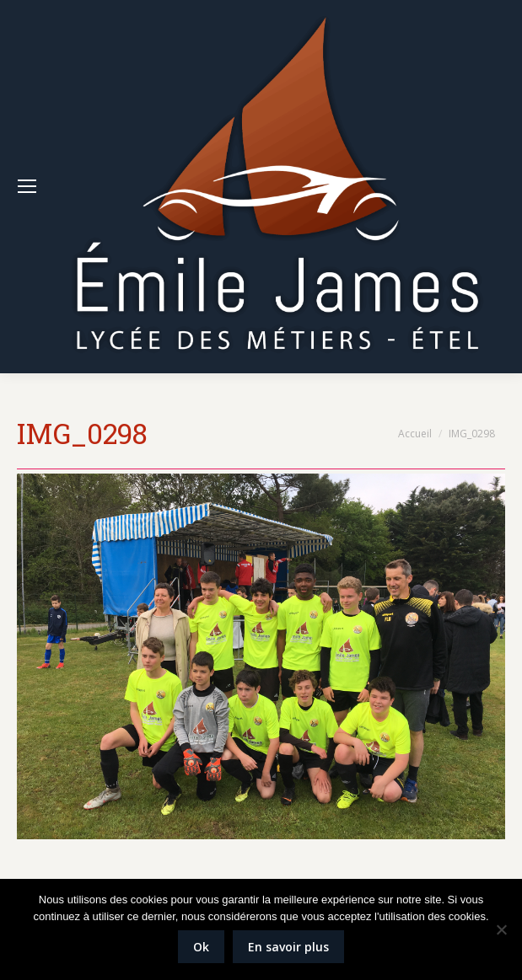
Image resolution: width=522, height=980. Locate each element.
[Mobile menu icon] (27, 186)
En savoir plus (288, 947)
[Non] (501, 929)
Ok (201, 947)
